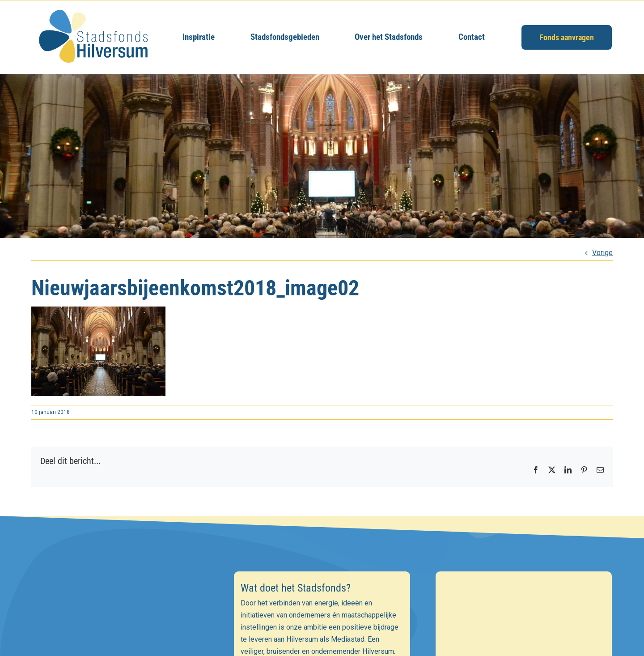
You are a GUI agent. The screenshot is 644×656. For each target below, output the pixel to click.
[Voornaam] (120, 645)
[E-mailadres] (120, 625)
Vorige (602, 253)
